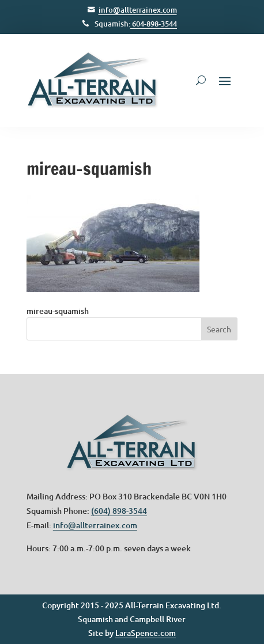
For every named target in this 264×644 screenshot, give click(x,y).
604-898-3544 (154, 24)
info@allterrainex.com (138, 10)
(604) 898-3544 (119, 511)
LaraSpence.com (146, 633)
